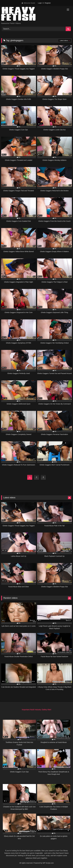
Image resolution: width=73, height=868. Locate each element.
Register (48, 3)
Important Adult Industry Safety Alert (36, 710)
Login (40, 3)
